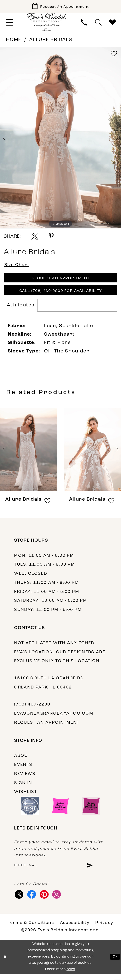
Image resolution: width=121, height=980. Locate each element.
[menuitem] (9, 24)
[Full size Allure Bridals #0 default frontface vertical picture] (61, 139)
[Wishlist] (112, 24)
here (71, 975)
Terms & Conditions (31, 929)
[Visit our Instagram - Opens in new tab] (60, 900)
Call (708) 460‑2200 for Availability (61, 295)
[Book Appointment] (61, 7)
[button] (9, 24)
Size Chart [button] (18, 266)
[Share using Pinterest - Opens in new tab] (51, 237)
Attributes (21, 310)
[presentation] (29, 454)
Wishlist (26, 796)
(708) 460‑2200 (32, 709)
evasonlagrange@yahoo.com (54, 718)
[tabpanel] (61, 139)
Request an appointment (47, 727)
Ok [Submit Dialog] (115, 963)
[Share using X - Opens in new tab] (35, 237)
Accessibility (75, 929)
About (22, 760)
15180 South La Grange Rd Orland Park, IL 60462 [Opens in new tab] (49, 687)
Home (14, 41)
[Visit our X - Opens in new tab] (19, 900)
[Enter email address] (58, 870)
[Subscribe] (98, 870)
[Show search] (98, 24)
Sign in (23, 787)
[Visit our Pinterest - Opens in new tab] (47, 900)
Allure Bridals (51, 41)
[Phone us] (84, 24)
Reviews (25, 778)
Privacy (104, 929)
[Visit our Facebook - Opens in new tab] (33, 900)
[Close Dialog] (5, 963)
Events (23, 769)
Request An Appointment (61, 281)
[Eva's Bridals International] (47, 23)
